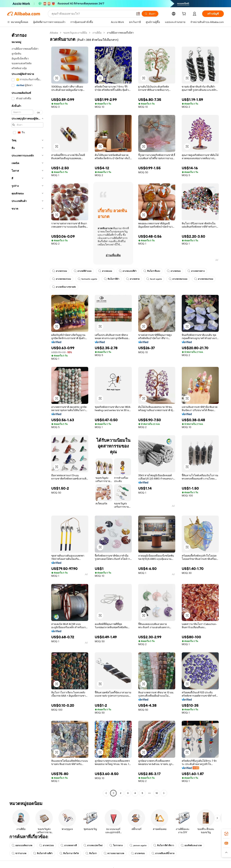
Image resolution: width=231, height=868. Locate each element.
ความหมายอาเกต (114, 853)
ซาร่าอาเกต (19, 853)
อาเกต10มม (60, 271)
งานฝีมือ (97, 33)
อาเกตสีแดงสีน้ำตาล (163, 853)
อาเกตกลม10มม (62, 279)
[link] (226, 834)
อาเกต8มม (174, 271)
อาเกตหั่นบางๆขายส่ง (64, 287)
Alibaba (54, 33)
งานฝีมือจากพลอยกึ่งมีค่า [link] (120, 33)
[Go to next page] (164, 793)
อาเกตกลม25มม (204, 279)
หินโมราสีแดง (152, 271)
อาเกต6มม (105, 271)
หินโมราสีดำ (112, 279)
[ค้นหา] (150, 14)
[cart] (185, 14)
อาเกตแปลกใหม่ (93, 845)
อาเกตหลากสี (69, 845)
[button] (138, 14)
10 (157, 793)
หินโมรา (91, 853)
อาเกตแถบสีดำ (128, 271)
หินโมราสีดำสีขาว (164, 845)
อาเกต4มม (138, 853)
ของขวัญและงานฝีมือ (75, 33)
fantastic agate (87, 279)
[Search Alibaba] (92, 14)
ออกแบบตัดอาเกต (22, 845)
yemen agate (138, 845)
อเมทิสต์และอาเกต (191, 845)
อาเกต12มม (46, 845)
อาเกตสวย (133, 279)
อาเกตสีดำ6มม (83, 271)
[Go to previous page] (106, 793)
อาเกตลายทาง (196, 271)
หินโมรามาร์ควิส (69, 853)
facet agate (154, 279)
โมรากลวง (116, 845)
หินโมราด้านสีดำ (43, 853)
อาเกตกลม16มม (178, 279)
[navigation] (27, 413)
